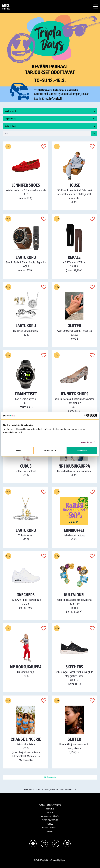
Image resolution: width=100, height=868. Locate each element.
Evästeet (50, 824)
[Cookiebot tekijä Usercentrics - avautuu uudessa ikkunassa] (86, 416)
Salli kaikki (82, 450)
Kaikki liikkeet (50, 126)
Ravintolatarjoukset (50, 828)
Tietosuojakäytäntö (50, 820)
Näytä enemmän (50, 777)
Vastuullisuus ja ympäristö (50, 805)
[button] (96, 7)
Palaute (50, 813)
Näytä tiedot (86, 442)
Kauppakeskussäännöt (50, 816)
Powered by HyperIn (59, 860)
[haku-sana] (47, 134)
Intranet (50, 831)
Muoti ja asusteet (50, 111)
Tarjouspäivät (50, 119)
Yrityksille (50, 809)
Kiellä (18, 450)
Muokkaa (50, 450)
